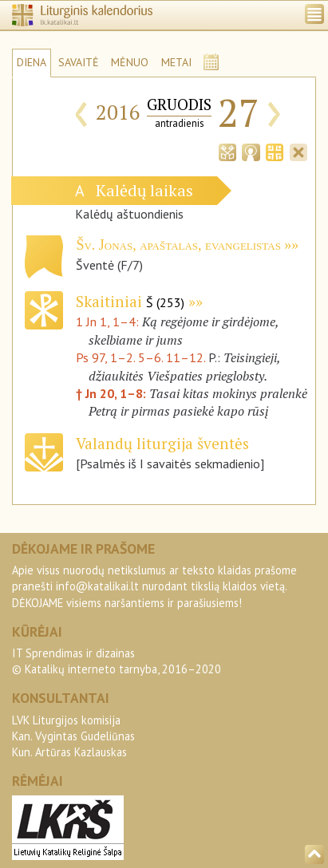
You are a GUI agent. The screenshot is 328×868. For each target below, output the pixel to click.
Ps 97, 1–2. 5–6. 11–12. (140, 357)
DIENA (32, 62)
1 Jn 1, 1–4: (109, 322)
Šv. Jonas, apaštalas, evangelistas (178, 245)
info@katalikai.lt (97, 586)
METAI (176, 62)
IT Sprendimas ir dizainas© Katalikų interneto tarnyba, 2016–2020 (117, 661)
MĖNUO (130, 62)
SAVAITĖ (79, 62)
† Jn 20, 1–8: (113, 393)
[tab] (227, 151)
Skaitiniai (130, 301)
